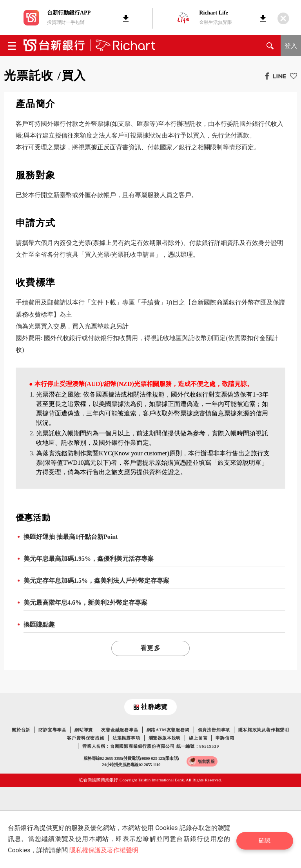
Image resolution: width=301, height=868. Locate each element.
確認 (268, 839)
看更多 (150, 648)
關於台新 (21, 730)
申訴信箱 (225, 738)
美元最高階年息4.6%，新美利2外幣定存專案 (85, 603)
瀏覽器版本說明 (165, 738)
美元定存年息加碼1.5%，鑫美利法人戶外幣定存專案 (96, 581)
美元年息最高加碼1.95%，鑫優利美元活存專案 (89, 559)
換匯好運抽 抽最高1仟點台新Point (71, 537)
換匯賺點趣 (39, 624)
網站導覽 (84, 730)
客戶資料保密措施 (85, 738)
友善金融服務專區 (120, 730)
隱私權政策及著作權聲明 (264, 730)
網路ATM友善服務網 (168, 730)
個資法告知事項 (214, 730)
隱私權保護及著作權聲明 (104, 850)
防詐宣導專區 (52, 730)
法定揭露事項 (126, 738)
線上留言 (198, 738)
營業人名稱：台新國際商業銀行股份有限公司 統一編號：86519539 (151, 746)
